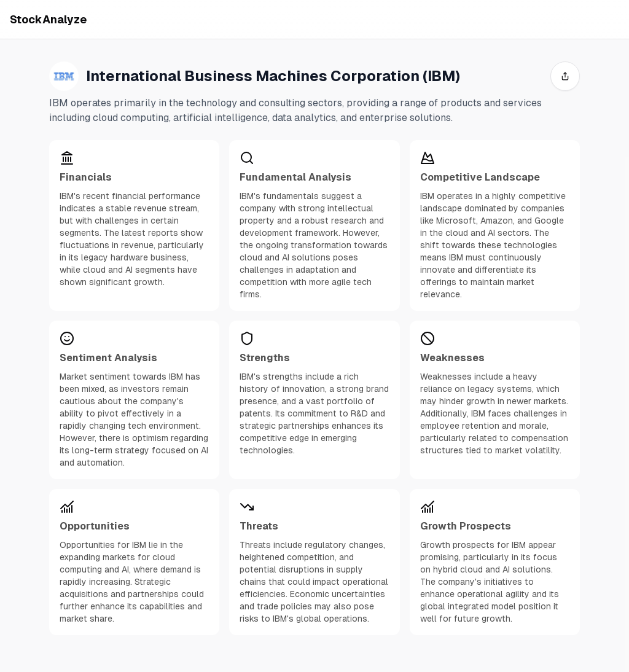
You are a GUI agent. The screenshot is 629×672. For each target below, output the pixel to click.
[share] (565, 76)
